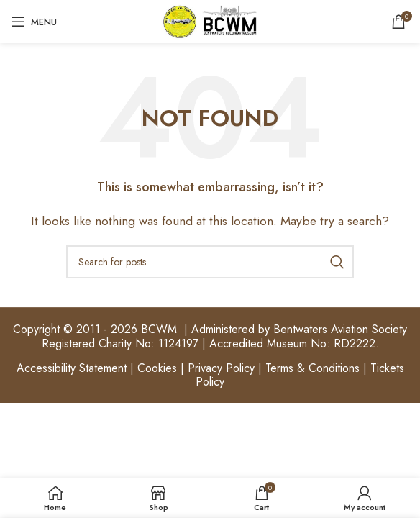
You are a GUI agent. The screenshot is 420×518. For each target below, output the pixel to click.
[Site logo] (210, 21)
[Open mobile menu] (34, 22)
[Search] (210, 262)
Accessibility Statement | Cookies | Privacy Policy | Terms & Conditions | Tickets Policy (210, 375)
